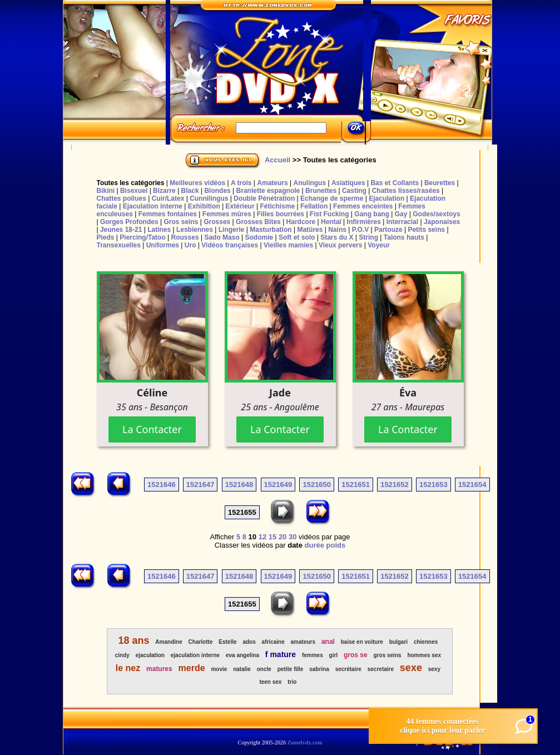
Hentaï (331, 222)
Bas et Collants (395, 183)
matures (159, 669)
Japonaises (442, 222)
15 (272, 537)
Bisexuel (134, 191)
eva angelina (242, 655)
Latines (159, 230)
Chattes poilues (121, 198)
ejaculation (150, 655)
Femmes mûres (227, 214)
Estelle (227, 642)
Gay (401, 214)
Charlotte (201, 642)
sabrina (319, 669)
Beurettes (440, 183)
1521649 (278, 485)
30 (293, 537)
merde (192, 668)
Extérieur (240, 206)
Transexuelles (118, 245)
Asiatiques (348, 183)
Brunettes (321, 191)
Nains (337, 230)
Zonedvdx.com (304, 742)
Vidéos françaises (230, 245)
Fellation (314, 206)
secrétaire (348, 669)
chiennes (426, 642)
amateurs (303, 642)
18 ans (133, 640)
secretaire (381, 669)
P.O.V (360, 230)
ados (249, 642)
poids (336, 545)
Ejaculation (386, 198)
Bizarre (164, 191)
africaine (273, 642)
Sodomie (259, 237)
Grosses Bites (258, 222)
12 (262, 537)
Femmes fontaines (168, 214)
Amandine (169, 642)
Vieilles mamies (288, 245)
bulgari (398, 642)
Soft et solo (297, 237)
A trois (241, 183)
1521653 (433, 485)
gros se (356, 655)
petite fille (291, 669)
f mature (281, 654)
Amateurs (272, 183)
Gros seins (181, 222)
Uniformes (163, 245)
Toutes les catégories (130, 183)
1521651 (356, 485)
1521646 (162, 485)
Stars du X (337, 237)
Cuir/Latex (168, 198)
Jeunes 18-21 (121, 230)
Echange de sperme (332, 198)
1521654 (472, 485)
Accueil (277, 160)
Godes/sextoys (436, 214)
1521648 (239, 485)
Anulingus (309, 183)
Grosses (217, 222)
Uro (190, 245)
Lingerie (232, 230)
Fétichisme (277, 206)
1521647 (200, 485)
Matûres (310, 230)
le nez (128, 668)
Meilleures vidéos (197, 183)
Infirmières (364, 222)
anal (328, 642)
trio (292, 682)
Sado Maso (222, 237)
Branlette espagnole (268, 191)
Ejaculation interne (153, 206)
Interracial (402, 222)
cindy (122, 655)
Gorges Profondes (129, 222)
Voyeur (379, 245)
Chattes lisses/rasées (406, 191)
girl (334, 655)
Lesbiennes (195, 230)
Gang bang (372, 214)
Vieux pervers (341, 245)
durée (314, 545)
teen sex (270, 682)
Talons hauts (404, 237)
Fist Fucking (329, 214)
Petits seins (426, 230)
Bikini (105, 191)
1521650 (317, 485)
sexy (434, 669)
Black (190, 191)
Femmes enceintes (363, 206)
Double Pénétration (264, 198)
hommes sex (424, 655)
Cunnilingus (209, 198)
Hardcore (301, 222)
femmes (313, 655)
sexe (411, 668)
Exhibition (204, 206)
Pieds (105, 237)
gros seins (388, 655)
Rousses (185, 237)
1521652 (395, 485)
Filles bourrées (281, 214)
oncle (264, 669)
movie (219, 669)
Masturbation (271, 230)
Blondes (217, 191)
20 (283, 537)
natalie (242, 669)
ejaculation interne (195, 655)
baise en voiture (362, 642)
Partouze (388, 230)
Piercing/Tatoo (142, 237)
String (368, 237)
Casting (354, 191)
